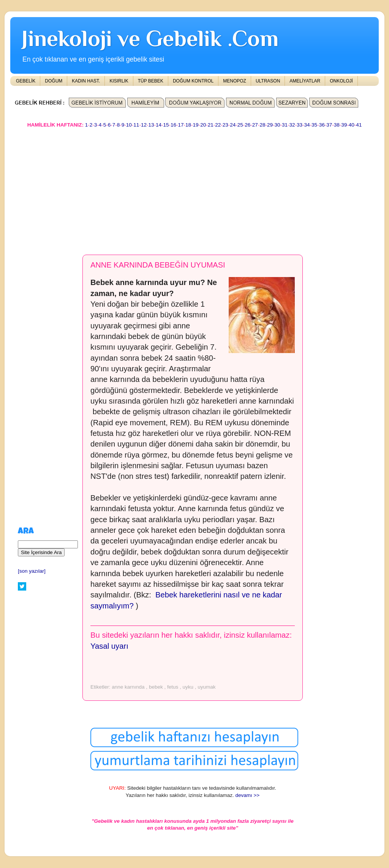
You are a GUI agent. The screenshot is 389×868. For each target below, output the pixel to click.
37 (329, 125)
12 (144, 125)
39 (344, 125)
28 (262, 125)
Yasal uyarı (109, 646)
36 (322, 125)
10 (129, 125)
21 (211, 125)
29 (270, 125)
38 (337, 125)
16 (173, 125)
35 (314, 125)
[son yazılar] (32, 571)
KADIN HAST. (86, 81)
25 (240, 125)
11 (136, 125)
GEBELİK (26, 81)
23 (225, 125)
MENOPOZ (235, 81)
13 (151, 125)
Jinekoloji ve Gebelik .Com (150, 38)
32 (292, 125)
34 (307, 125)
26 (247, 125)
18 (188, 125)
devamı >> (247, 795)
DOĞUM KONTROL (193, 81)
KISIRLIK (119, 81)
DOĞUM (54, 81)
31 (285, 125)
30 (277, 125)
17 (181, 125)
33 (300, 125)
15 (166, 125)
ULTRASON (268, 81)
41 (359, 125)
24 (233, 125)
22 (218, 125)
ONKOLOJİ (341, 81)
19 (196, 125)
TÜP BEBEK (151, 81)
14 (159, 125)
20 (203, 125)
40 (352, 125)
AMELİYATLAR (305, 81)
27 (255, 125)
